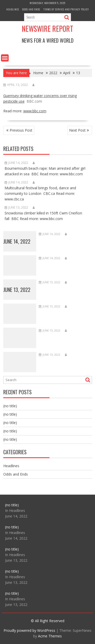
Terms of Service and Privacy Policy (66, 9)
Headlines (13, 9)
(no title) (10, 406)
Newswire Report (48, 29)
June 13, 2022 (17, 290)
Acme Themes (50, 636)
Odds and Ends (31, 9)
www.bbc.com (35, 111)
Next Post (77, 130)
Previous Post (21, 130)
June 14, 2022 (17, 241)
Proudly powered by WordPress (29, 630)
